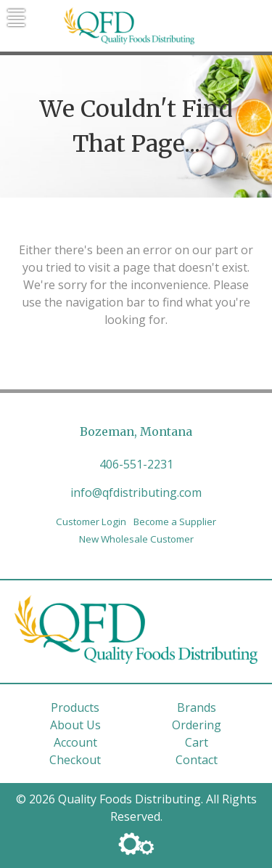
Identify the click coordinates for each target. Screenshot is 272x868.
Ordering (197, 725)
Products (75, 707)
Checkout (75, 760)
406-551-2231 (136, 464)
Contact (197, 760)
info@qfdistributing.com (136, 492)
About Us (75, 725)
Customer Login (91, 522)
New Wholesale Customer (136, 539)
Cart (197, 742)
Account (75, 742)
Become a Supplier (175, 522)
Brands (197, 707)
